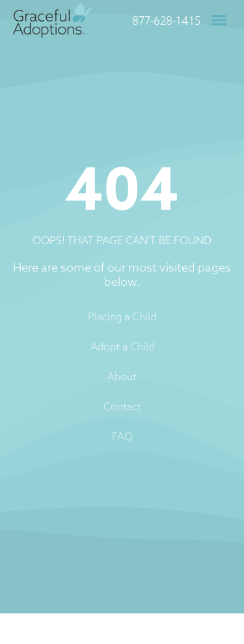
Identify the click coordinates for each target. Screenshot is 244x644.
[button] (219, 20)
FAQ (122, 436)
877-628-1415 (166, 21)
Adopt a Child (122, 346)
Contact (122, 406)
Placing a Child (122, 316)
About (122, 376)
